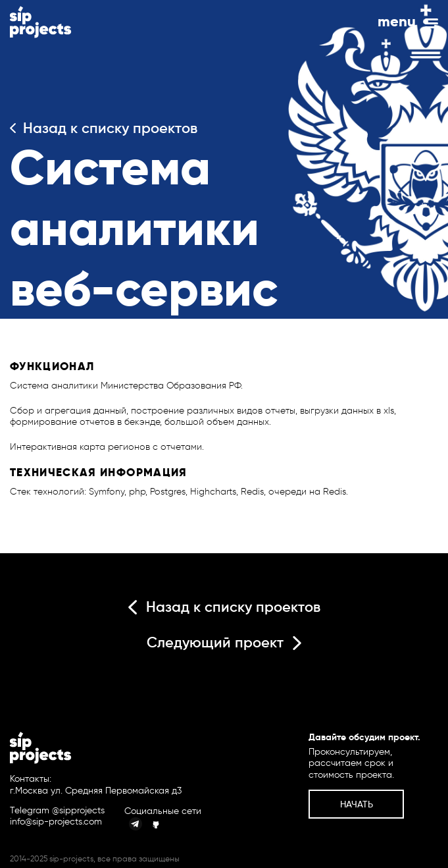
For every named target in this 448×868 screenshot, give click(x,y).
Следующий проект (224, 642)
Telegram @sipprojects (57, 811)
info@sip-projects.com (56, 822)
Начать (357, 804)
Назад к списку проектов (104, 128)
